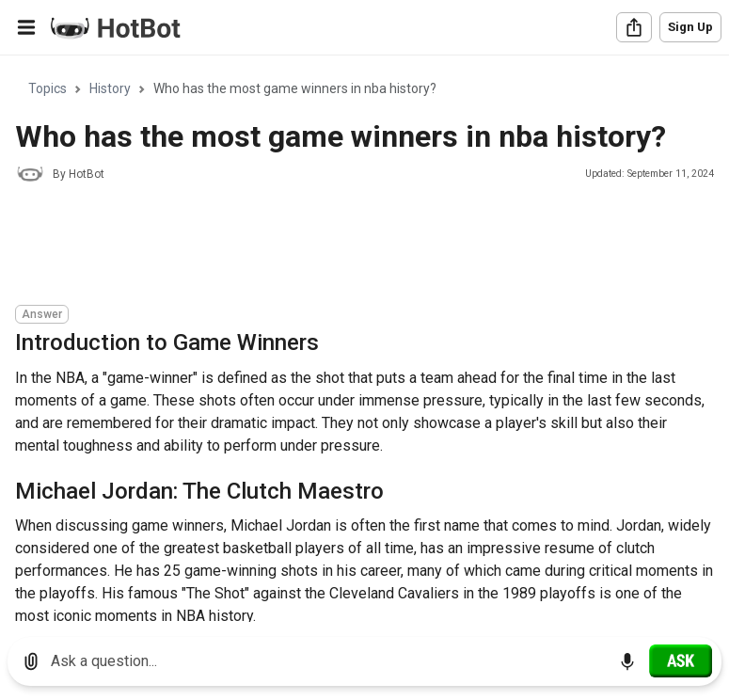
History (110, 88)
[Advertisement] (357, 247)
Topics (48, 88)
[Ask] (681, 660)
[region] (364, 339)
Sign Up (690, 27)
